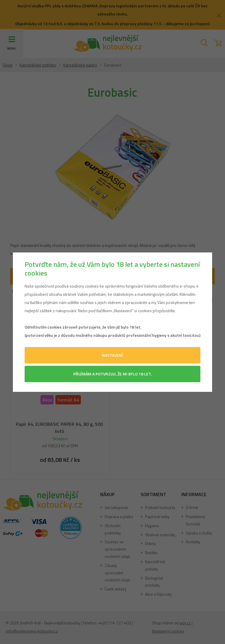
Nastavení (112, 355)
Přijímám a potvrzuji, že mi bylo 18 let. (112, 374)
